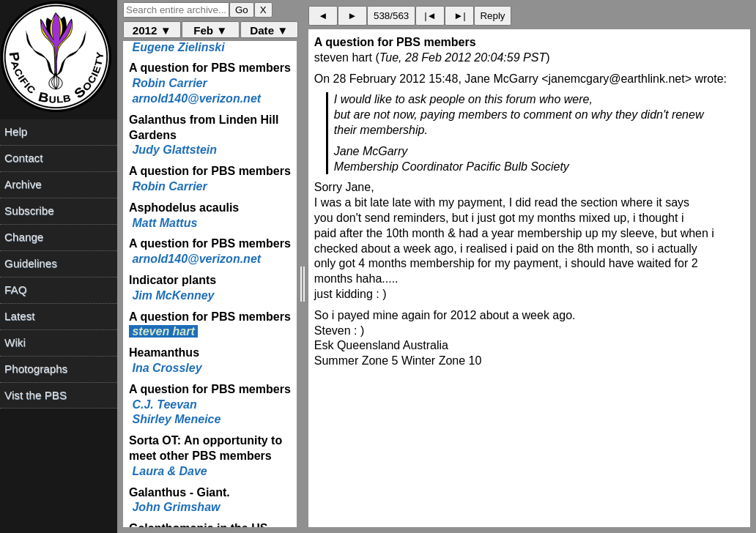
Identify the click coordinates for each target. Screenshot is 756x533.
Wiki (15, 342)
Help (16, 131)
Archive (23, 184)
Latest (19, 316)
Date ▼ (269, 30)
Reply (492, 16)
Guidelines (31, 263)
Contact (23, 158)
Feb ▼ (210, 30)
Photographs (36, 369)
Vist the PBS (36, 395)
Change (24, 237)
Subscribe (29, 210)
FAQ (15, 290)
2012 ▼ (152, 30)
